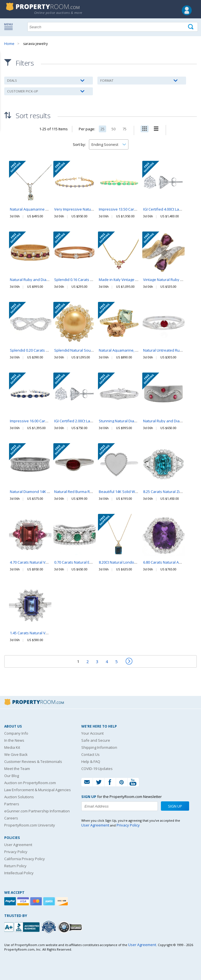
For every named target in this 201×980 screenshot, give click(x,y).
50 (113, 129)
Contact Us (90, 754)
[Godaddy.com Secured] (71, 927)
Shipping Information (99, 747)
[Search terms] (113, 27)
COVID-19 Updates (97, 769)
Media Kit (12, 747)
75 (124, 129)
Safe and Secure (96, 740)
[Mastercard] (37, 901)
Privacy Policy (16, 852)
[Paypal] (11, 901)
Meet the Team (17, 769)
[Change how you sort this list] (109, 144)
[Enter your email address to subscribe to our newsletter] (120, 806)
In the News (14, 740)
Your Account (92, 733)
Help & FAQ (91, 761)
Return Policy (15, 866)
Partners (12, 804)
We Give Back (16, 754)
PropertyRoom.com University (30, 825)
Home (9, 44)
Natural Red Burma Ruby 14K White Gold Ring (93, 492)
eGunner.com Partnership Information (37, 811)
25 (102, 129)
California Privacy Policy (25, 859)
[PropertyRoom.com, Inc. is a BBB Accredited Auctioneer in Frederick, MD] (23, 926)
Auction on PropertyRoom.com (30, 783)
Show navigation (10, 26)
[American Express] (50, 901)
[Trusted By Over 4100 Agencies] (49, 927)
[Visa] (24, 901)
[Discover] (63, 901)
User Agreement (18, 845)
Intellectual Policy (19, 873)
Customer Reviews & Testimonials (33, 761)
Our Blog (12, 776)
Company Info (16, 733)
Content (6, 72)
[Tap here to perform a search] (191, 27)
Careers (11, 818)
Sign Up (175, 806)
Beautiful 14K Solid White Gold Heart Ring (134, 492)
